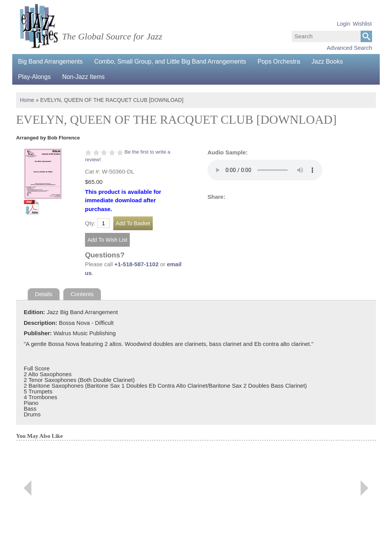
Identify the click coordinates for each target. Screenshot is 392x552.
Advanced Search (350, 48)
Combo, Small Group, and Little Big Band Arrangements (170, 61)
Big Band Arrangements (50, 61)
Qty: (90, 223)
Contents (82, 294)
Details (44, 294)
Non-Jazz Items (83, 77)
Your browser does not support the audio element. (265, 170)
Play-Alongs (34, 77)
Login (344, 24)
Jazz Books (327, 61)
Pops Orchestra (279, 61)
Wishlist (362, 24)
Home (27, 100)
